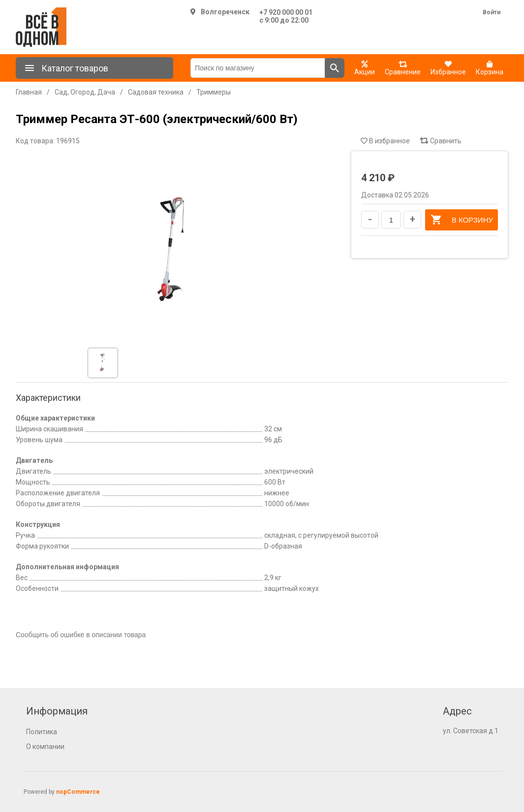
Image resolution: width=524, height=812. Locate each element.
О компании (45, 747)
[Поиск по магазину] (258, 68)
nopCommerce (78, 792)
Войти (492, 12)
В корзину (462, 220)
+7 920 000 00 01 (286, 12)
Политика (42, 732)
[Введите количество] (391, 220)
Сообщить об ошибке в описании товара (81, 635)
